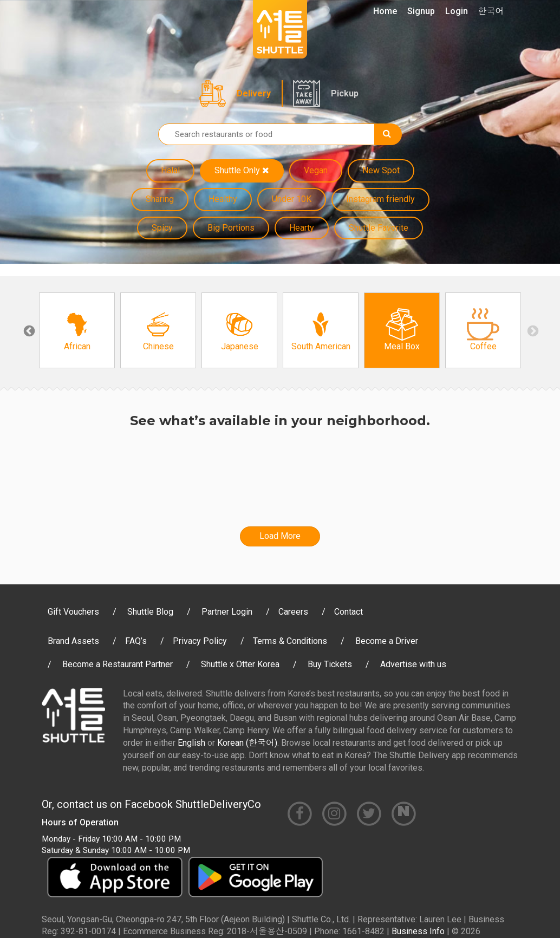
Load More (280, 536)
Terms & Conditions (290, 641)
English (191, 743)
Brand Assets (73, 641)
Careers (293, 612)
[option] (77, 330)
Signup (421, 11)
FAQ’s (136, 641)
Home (385, 11)
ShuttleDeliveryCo (218, 804)
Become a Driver (387, 641)
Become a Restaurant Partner (118, 664)
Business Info (418, 931)
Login (457, 11)
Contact (349, 612)
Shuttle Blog (150, 612)
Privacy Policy (200, 641)
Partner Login (227, 612)
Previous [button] (28, 330)
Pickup (345, 93)
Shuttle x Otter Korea (240, 664)
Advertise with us (413, 664)
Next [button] (532, 330)
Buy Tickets (330, 664)
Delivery (254, 93)
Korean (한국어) (247, 743)
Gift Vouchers (73, 612)
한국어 (491, 11)
